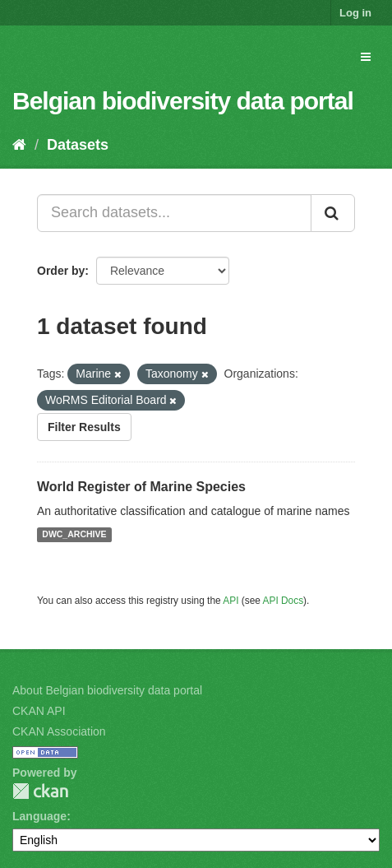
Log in (355, 13)
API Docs (284, 601)
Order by (61, 271)
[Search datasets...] (174, 213)
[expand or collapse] (366, 57)
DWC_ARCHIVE (74, 535)
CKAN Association (59, 731)
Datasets (78, 145)
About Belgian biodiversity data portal (107, 690)
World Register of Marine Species (141, 487)
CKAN (40, 791)
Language (39, 816)
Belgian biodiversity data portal (183, 101)
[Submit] (333, 213)
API (231, 601)
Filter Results (84, 427)
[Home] (19, 145)
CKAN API (39, 711)
